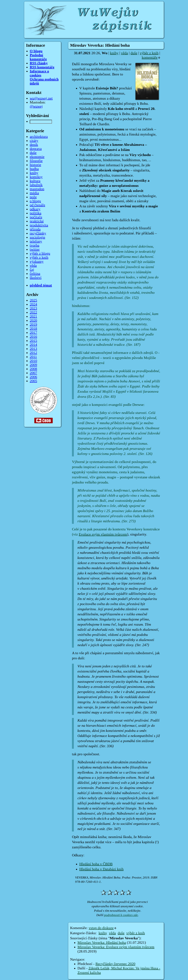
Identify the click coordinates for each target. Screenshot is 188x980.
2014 (33, 345)
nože (33, 197)
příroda (35, 229)
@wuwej (36, 106)
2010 (33, 361)
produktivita (39, 225)
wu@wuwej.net (41, 98)
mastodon (37, 189)
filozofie (36, 161)
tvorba (35, 245)
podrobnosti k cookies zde (121, 915)
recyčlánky (38, 233)
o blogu (35, 201)
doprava (36, 149)
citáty (34, 141)
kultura (35, 181)
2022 (33, 312)
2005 (33, 381)
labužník (36, 185)
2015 (33, 341)
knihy (114, 53)
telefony (36, 241)
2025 (33, 300)
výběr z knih (149, 53)
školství (36, 278)
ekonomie (37, 157)
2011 (33, 357)
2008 (33, 369)
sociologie (37, 237)
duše (134, 53)
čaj (32, 270)
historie (35, 165)
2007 (33, 373)
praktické (37, 221)
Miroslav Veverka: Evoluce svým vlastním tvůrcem (116, 947)
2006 (33, 377)
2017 (33, 333)
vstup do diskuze (101, 928)
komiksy (36, 177)
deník (34, 145)
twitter (35, 249)
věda (124, 53)
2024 (33, 304)
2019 (33, 325)
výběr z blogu (40, 253)
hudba (34, 169)
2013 (33, 349)
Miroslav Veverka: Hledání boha (102, 943)
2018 (33, 329)
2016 (33, 337)
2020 (33, 321)
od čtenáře (37, 205)
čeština (35, 274)
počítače (36, 217)
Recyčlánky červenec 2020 (115, 964)
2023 (33, 308)
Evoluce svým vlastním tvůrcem (103, 534)
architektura (39, 137)
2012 (33, 353)
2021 (33, 316)
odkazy (35, 209)
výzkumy (37, 262)
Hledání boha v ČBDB (96, 864)
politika (36, 213)
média (34, 193)
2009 (33, 365)
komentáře (150, 58)
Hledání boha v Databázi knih (101, 869)
